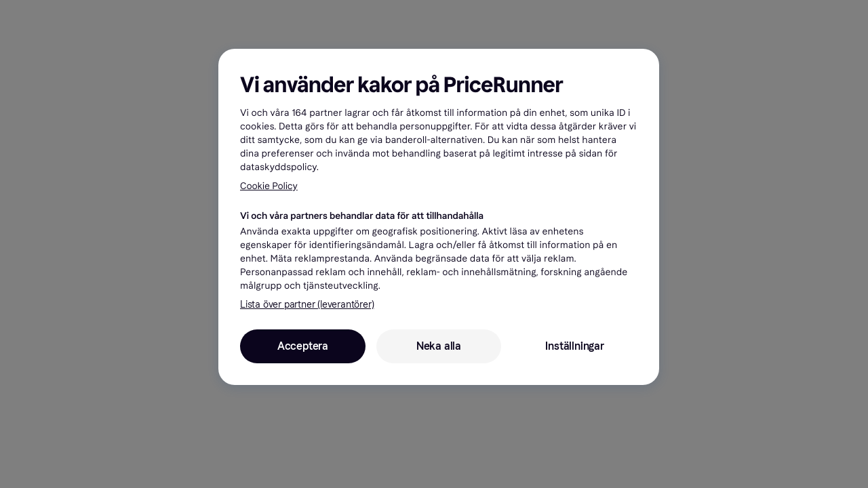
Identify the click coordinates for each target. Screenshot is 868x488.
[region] (439, 217)
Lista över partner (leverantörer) (307, 305)
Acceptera (303, 346)
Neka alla (439, 346)
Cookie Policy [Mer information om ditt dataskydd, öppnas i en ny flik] (269, 186)
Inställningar (574, 346)
